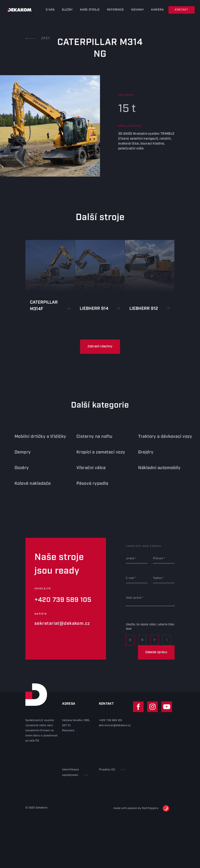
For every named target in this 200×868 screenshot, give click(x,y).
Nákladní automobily (156, 468)
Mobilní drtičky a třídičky (37, 437)
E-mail (130, 578)
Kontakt (181, 10)
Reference (116, 10)
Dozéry (18, 468)
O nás (50, 10)
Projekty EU (112, 770)
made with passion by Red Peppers (141, 808)
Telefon (157, 578)
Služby (67, 10)
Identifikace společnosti (75, 772)
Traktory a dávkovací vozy (161, 437)
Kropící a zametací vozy (97, 452)
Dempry (19, 452)
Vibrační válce (87, 468)
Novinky (138, 10)
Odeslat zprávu (156, 652)
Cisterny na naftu (91, 437)
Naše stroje (90, 10)
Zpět (38, 39)
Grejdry (142, 452)
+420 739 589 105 (63, 600)
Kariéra (157, 10)
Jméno (130, 559)
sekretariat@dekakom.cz (62, 624)
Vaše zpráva (134, 598)
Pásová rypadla (89, 484)
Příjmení (158, 559)
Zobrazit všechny (100, 346)
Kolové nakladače (29, 484)
